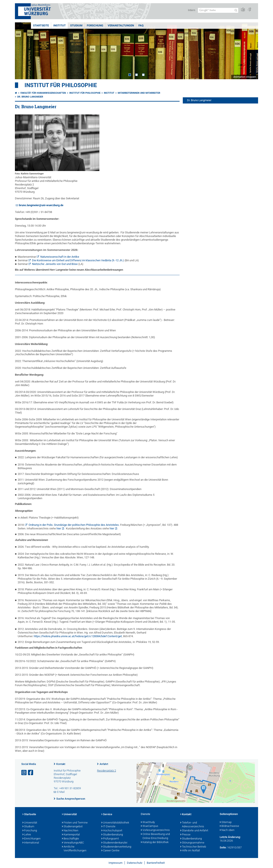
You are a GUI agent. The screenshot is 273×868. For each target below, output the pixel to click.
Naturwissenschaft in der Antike (60, 257)
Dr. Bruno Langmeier (30, 97)
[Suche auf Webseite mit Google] (218, 10)
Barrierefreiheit (156, 863)
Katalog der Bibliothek (155, 842)
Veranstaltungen (121, 25)
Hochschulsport (112, 831)
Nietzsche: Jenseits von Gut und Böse (55, 264)
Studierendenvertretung (116, 847)
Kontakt (61, 764)
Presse (185, 835)
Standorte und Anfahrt (194, 831)
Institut (60, 25)
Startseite (41, 25)
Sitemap (226, 822)
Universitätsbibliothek (115, 823)
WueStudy (148, 822)
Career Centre (110, 851)
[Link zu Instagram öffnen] (24, 773)
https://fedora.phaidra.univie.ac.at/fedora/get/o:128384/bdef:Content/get (78, 636)
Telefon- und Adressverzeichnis (192, 825)
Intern (192, 10)
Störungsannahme (192, 843)
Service (107, 815)
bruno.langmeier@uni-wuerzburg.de (41, 205)
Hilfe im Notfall (190, 851)
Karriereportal (71, 835)
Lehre (27, 835)
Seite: (223, 847)
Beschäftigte (70, 839)
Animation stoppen (245, 77)
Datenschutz (135, 863)
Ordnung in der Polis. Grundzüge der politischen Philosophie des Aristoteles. (74, 525)
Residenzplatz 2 (107, 771)
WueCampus (150, 826)
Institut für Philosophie (61, 85)
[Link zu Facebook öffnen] (31, 773)
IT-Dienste (108, 827)
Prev (22, 51)
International (31, 843)
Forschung (95, 25)
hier (59, 528)
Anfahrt (104, 764)
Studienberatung (112, 835)
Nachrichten (70, 831)
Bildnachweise (229, 826)
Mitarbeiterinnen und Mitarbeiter (139, 93)
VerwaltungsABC (73, 843)
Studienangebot (72, 827)
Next (251, 51)
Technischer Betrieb (193, 847)
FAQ (141, 25)
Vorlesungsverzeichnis (155, 830)
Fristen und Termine (75, 823)
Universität (30, 823)
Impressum (115, 863)
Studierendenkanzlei (114, 843)
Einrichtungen (31, 839)
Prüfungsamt (110, 839)
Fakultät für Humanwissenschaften (43, 93)
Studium (76, 25)
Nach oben (227, 830)
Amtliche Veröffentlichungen (74, 849)
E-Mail (61, 792)
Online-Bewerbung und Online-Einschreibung (155, 836)
